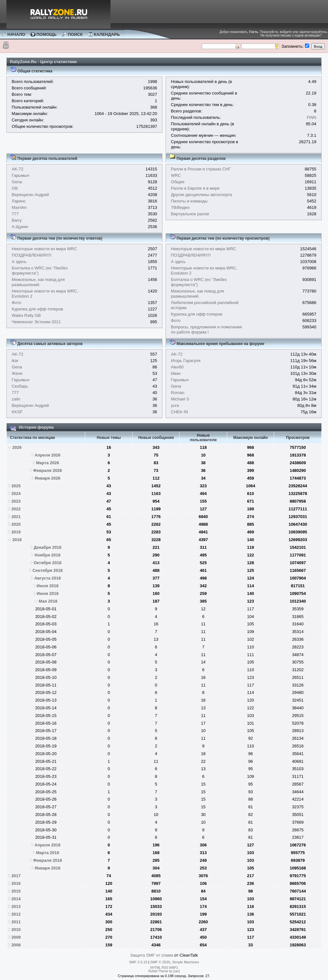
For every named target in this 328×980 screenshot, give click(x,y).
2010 (16, 930)
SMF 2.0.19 (138, 962)
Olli (15, 188)
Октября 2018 (48, 563)
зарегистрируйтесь (313, 32)
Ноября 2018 (48, 555)
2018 (17, 540)
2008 (16, 945)
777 (15, 214)
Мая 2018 (48, 601)
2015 (16, 891)
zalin (16, 399)
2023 (16, 501)
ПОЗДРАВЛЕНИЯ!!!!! (32, 255)
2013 (16, 906)
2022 (16, 509)
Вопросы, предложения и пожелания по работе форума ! (207, 329)
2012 (16, 914)
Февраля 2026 (48, 470)
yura (175, 405)
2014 (16, 899)
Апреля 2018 (48, 845)
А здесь (19, 262)
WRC (176, 175)
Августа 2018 (48, 578)
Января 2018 (47, 868)
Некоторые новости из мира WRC (45, 249)
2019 (16, 532)
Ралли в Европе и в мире (195, 188)
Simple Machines (185, 962)
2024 (16, 494)
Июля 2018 (48, 586)
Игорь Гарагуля (186, 361)
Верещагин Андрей (30, 195)
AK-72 (18, 169)
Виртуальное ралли (190, 214)
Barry (17, 220)
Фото (17, 303)
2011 (16, 922)
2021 (16, 517)
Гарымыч (21, 175)
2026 (17, 447)
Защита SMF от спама (152, 955)
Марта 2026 (47, 463)
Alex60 (177, 367)
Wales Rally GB (26, 315)
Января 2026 (47, 478)
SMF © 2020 (160, 962)
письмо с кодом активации (300, 35)
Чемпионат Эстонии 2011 (36, 322)
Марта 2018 (47, 853)
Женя (17, 373)
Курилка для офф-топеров (37, 309)
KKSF (17, 412)
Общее (178, 182)
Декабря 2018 (47, 547)
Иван (176, 373)
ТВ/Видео (180, 207)
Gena (17, 182)
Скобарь (20, 386)
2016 (16, 883)
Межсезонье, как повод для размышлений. (38, 282)
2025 (16, 486)
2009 (16, 937)
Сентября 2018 (47, 570)
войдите (286, 32)
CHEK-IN (180, 412)
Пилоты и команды (189, 201)
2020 (16, 524)
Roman (178, 393)
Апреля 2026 (48, 455)
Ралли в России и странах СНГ (201, 169)
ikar (15, 361)
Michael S (180, 399)
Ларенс (19, 201)
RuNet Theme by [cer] (164, 971)
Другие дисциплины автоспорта (202, 195)
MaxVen (19, 207)
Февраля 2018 (48, 860)
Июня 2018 (47, 593)
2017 (16, 876)
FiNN (312, 117)
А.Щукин (20, 227)
